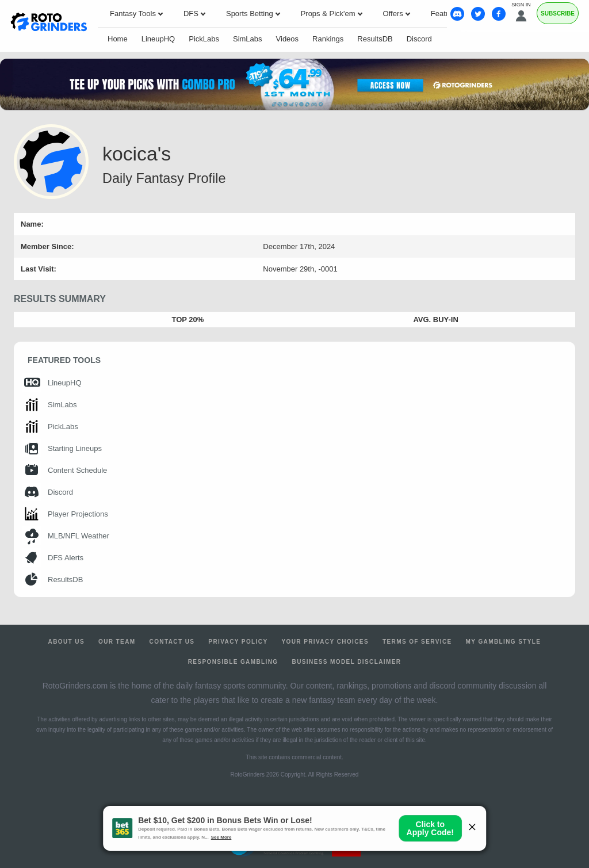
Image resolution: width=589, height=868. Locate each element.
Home (118, 39)
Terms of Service (417, 642)
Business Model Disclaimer (347, 662)
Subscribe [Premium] (558, 14)
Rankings (328, 39)
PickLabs (204, 39)
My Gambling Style (504, 642)
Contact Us (172, 642)
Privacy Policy (238, 642)
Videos (288, 39)
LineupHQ (158, 39)
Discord (419, 39)
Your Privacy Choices (325, 642)
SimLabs (248, 39)
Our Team (117, 642)
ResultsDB (375, 39)
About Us (66, 642)
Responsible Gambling (233, 662)
